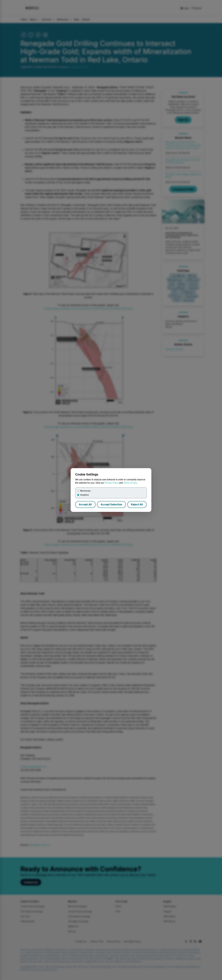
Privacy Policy (112, 483)
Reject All (137, 504)
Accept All (85, 504)
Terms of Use (130, 483)
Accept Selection (111, 504)
